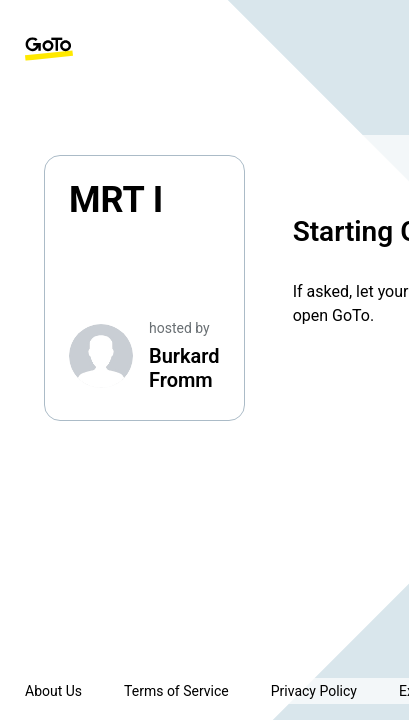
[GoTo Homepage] (49, 49)
